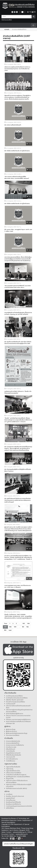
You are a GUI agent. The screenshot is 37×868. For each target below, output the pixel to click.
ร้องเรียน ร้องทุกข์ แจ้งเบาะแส (15, 796)
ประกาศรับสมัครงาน (12, 759)
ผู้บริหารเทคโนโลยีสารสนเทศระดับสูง (17, 733)
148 (10, 627)
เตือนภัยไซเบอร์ (11, 749)
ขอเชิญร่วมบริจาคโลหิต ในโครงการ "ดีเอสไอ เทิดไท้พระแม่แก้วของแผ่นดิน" (18, 392)
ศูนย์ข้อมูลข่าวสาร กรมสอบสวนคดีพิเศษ (18, 777)
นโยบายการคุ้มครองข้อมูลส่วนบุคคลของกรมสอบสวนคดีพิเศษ (19, 711)
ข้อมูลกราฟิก (10, 779)
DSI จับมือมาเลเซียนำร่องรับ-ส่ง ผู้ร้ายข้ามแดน (17, 151)
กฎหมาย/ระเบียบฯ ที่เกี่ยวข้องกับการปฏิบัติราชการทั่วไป (19, 786)
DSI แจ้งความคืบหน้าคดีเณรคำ (13, 125)
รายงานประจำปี (10, 757)
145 (24, 624)
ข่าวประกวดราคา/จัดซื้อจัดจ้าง (15, 745)
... (20, 624)
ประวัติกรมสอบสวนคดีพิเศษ (14, 696)
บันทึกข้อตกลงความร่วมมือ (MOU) (16, 788)
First (6, 624)
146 (28, 624)
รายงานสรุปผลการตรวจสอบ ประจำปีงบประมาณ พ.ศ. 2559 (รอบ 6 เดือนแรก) (18, 586)
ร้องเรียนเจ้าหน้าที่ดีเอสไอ (13, 802)
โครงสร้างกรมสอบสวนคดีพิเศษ (15, 702)
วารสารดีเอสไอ (10, 751)
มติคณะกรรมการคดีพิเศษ (14, 773)
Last (10, 630)
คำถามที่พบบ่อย (11, 800)
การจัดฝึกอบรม (11, 761)
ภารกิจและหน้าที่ (11, 704)
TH (29, 12)
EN (34, 12)
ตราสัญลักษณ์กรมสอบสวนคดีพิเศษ (17, 698)
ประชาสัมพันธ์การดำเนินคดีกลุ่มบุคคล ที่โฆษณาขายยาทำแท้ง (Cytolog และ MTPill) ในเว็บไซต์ (18, 313)
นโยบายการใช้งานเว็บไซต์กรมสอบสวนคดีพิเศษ (18, 707)
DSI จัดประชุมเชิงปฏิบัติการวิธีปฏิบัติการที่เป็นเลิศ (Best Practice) (18, 470)
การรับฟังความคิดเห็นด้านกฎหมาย (16, 775)
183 (5, 630)
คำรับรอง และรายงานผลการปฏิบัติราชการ (18, 720)
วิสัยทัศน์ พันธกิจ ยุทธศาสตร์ (15, 700)
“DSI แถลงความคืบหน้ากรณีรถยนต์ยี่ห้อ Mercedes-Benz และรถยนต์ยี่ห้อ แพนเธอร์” (17, 178)
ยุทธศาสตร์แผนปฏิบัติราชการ (15, 714)
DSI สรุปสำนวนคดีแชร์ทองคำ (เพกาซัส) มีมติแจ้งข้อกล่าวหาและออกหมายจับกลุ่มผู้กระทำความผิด (18, 343)
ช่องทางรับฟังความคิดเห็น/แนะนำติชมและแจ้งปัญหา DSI (18, 722)
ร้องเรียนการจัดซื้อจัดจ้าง (14, 804)
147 (5, 627)
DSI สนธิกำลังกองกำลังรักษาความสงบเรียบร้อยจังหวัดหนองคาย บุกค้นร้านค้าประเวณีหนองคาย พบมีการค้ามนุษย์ (18, 500)
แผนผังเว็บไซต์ (10, 798)
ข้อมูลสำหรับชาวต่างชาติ (13, 753)
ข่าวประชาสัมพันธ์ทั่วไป (13, 743)
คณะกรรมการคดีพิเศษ (13, 735)
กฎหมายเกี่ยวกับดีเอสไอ (13, 767)
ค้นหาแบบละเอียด (7, 20)
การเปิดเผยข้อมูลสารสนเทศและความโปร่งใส (19, 806)
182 (28, 627)
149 (15, 627)
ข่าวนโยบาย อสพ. (11, 747)
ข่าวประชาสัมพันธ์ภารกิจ (13, 741)
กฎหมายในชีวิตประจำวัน (13, 771)
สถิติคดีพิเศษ (10, 808)
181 (23, 627)
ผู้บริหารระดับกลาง (11, 731)
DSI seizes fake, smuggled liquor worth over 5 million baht (18, 230)
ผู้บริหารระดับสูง (11, 729)
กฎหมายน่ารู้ (10, 769)
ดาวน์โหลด (9, 794)
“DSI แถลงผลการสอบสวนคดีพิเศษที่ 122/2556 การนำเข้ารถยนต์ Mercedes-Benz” (18, 287)
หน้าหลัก (7, 29)
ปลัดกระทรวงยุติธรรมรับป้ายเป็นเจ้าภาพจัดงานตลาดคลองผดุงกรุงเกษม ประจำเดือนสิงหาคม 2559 (17, 69)
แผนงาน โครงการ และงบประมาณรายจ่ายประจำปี (18, 717)
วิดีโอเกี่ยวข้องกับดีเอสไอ (14, 755)
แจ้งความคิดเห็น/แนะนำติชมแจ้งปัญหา (19, 844)
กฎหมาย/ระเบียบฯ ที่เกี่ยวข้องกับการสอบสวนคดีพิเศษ (17, 782)
